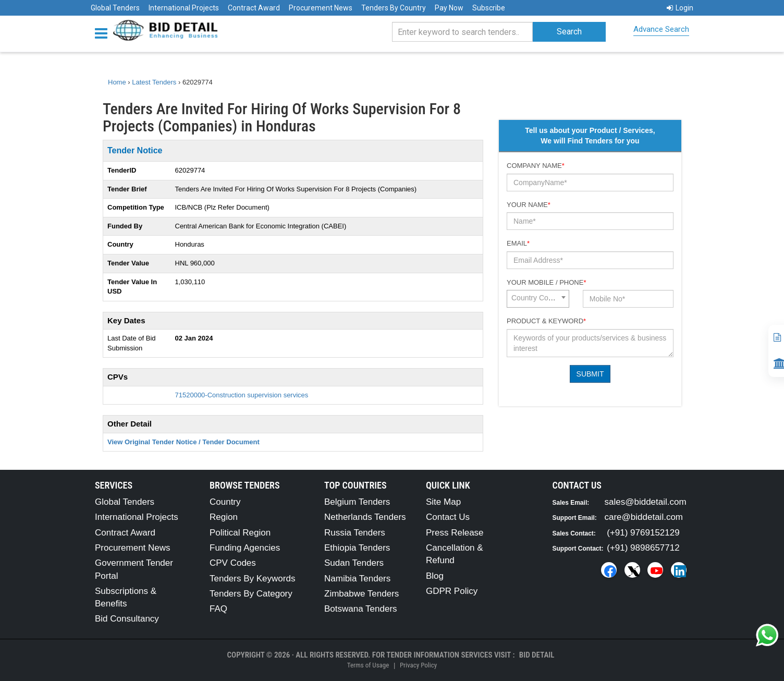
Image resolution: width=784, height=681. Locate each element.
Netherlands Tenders (365, 517)
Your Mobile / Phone (546, 282)
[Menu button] (104, 33)
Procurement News (321, 8)
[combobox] (538, 299)
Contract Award (254, 8)
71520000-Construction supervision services (242, 395)
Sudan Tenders (354, 563)
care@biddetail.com (644, 517)
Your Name (529, 205)
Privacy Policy (418, 665)
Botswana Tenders (361, 609)
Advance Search (661, 29)
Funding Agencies (245, 548)
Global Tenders (115, 8)
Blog (435, 576)
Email (518, 243)
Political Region (240, 533)
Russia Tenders (355, 533)
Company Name (536, 166)
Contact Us (448, 517)
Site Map (443, 502)
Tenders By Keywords (252, 579)
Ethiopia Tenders (357, 548)
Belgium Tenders (357, 502)
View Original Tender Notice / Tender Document (183, 442)
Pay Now (449, 8)
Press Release (455, 533)
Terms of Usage (368, 665)
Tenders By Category (251, 594)
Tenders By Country (394, 8)
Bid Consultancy (127, 619)
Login (680, 8)
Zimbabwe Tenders (362, 594)
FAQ (218, 609)
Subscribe (489, 8)
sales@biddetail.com (646, 502)
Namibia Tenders (357, 579)
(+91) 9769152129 (643, 533)
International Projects (184, 8)
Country (225, 502)
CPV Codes (233, 563)
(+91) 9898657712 (643, 548)
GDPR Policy (452, 591)
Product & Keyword (546, 321)
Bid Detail (537, 655)
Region (224, 517)
